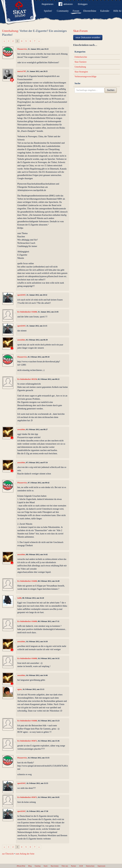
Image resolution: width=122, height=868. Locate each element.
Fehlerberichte (81, 57)
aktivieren (66, 5)
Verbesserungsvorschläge (86, 76)
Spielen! (48, 11)
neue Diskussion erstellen (88, 38)
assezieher (21, 340)
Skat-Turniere (81, 62)
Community (63, 11)
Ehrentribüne (90, 11)
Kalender (105, 11)
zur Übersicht (8, 854)
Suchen (111, 90)
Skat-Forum (80, 31)
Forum (76, 11)
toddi (19, 598)
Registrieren (47, 4)
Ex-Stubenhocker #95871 (27, 741)
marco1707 (22, 71)
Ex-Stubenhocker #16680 (27, 312)
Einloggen (83, 4)
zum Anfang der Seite (25, 854)
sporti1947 (21, 295)
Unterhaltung (10, 31)
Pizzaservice (22, 49)
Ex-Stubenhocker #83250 (27, 379)
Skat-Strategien (81, 72)
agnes (19, 689)
